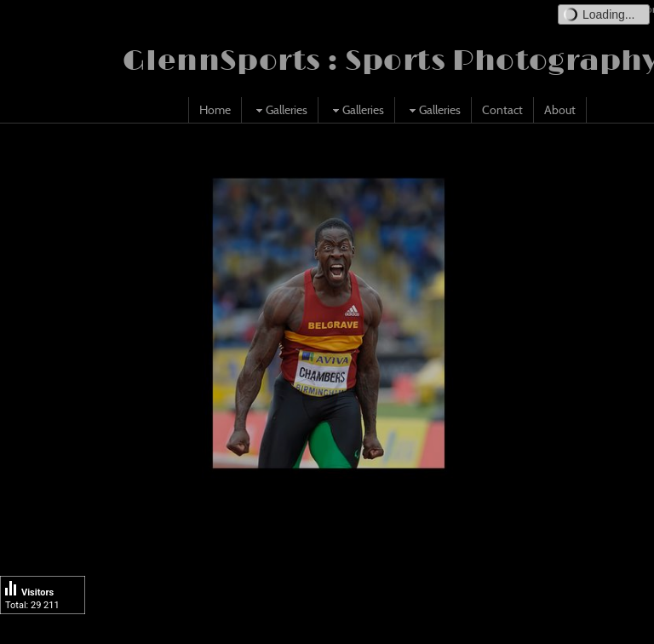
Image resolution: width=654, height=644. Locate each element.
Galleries (280, 110)
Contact (502, 110)
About (560, 110)
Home (215, 110)
